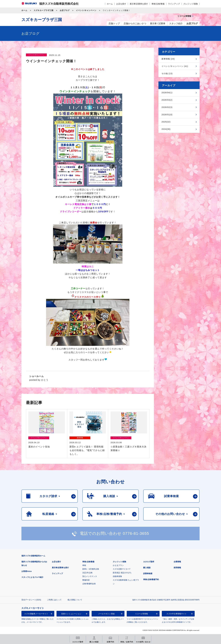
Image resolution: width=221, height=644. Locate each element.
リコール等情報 (141, 614)
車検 (84, 565)
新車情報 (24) (168, 59)
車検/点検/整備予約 (151, 579)
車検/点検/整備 (158, 4)
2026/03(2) (167, 100)
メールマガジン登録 (106, 614)
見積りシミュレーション (71, 614)
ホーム (110, 4)
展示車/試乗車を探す (139, 4)
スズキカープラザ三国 (44, 10)
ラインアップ (174, 4)
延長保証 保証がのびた (122, 573)
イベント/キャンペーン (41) (175, 66)
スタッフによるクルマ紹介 (32, 577)
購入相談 (147, 568)
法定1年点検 (87, 573)
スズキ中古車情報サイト (177, 614)
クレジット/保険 (191, 4)
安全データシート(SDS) (31, 600)
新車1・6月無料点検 (91, 569)
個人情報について (75, 600)
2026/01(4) (167, 115)
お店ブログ (65, 10)
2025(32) (166, 122)
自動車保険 (117, 576)
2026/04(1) (167, 93)
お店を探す (121, 4)
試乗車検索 (148, 574)
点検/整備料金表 (89, 584)
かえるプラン (118, 565)
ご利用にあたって (54, 600)
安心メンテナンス (90, 576)
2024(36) (166, 129)
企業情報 (177, 562)
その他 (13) (167, 74)
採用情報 (177, 568)
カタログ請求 (149, 562)
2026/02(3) (167, 107)
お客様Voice (27, 571)
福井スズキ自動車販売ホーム (33, 556)
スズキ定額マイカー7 (121, 569)
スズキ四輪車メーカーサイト (36, 614)
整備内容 (86, 580)
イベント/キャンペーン (86, 10)
